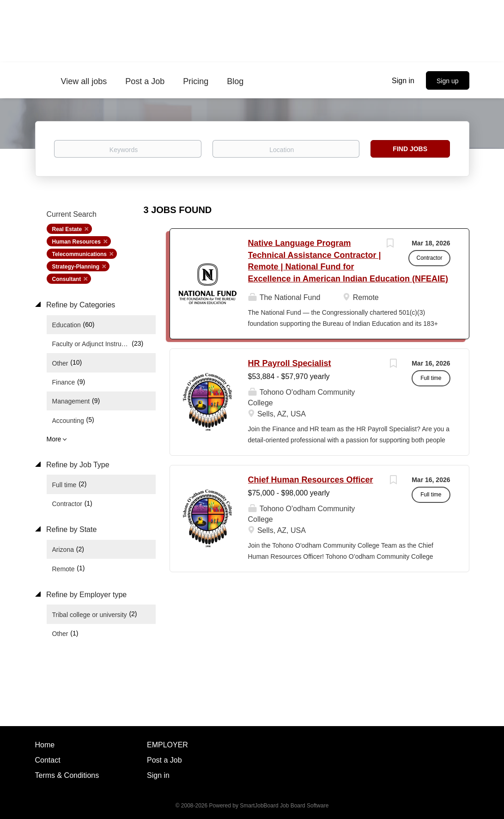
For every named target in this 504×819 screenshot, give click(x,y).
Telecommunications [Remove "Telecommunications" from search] (79, 254)
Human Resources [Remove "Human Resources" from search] (76, 242)
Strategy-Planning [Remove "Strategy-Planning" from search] (76, 267)
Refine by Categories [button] (80, 305)
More (54, 439)
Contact (48, 760)
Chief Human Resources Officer (311, 480)
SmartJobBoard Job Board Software (284, 806)
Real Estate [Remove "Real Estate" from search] (67, 229)
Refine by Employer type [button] (86, 595)
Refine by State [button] (71, 529)
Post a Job (164, 760)
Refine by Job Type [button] (77, 465)
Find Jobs (410, 149)
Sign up (447, 81)
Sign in (403, 81)
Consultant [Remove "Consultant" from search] (67, 279)
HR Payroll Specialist (290, 363)
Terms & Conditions (67, 775)
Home (45, 745)
